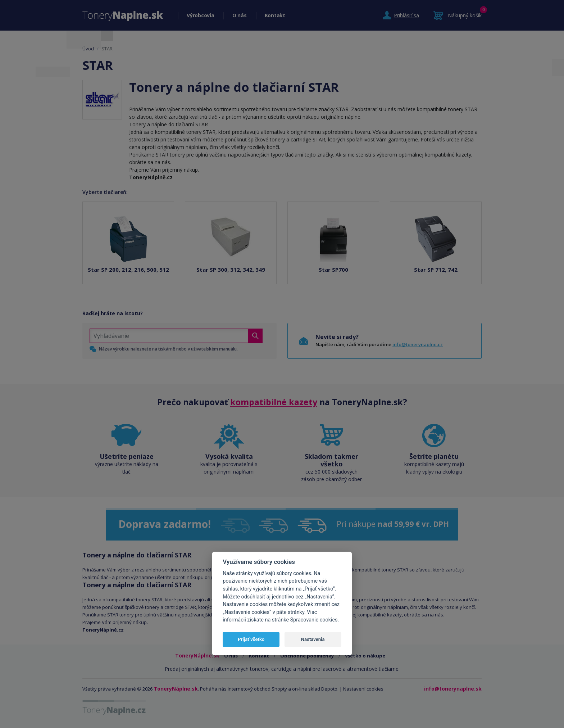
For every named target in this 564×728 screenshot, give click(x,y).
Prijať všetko (251, 639)
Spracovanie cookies (314, 620)
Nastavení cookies (363, 689)
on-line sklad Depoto (315, 689)
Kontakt (275, 15)
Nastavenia (313, 639)
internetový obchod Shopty (257, 689)
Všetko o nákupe (365, 656)
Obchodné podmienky (307, 656)
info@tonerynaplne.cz (418, 344)
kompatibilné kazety (274, 402)
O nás (240, 15)
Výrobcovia (201, 15)
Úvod (88, 49)
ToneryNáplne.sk (176, 689)
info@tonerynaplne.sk (453, 689)
